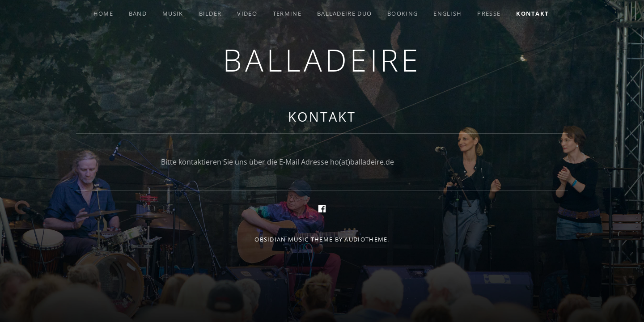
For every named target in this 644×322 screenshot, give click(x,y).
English (447, 13)
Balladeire (322, 60)
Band (138, 13)
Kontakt (532, 13)
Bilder (210, 13)
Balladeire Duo (344, 13)
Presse (489, 13)
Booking (402, 13)
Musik (173, 13)
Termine (287, 13)
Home (103, 13)
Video (247, 13)
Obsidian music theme (294, 239)
